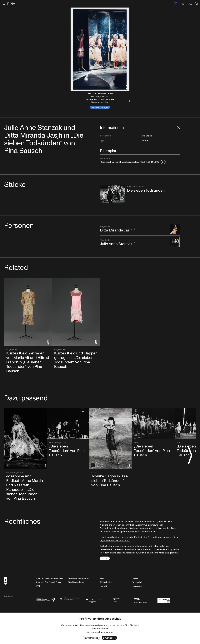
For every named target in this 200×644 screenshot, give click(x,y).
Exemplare (109, 151)
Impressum (137, 586)
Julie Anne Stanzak (134, 243)
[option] (100, 49)
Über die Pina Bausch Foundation (51, 578)
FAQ (38, 586)
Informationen (112, 128)
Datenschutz (137, 582)
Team (102, 578)
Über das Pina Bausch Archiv (49, 582)
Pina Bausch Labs (76, 582)
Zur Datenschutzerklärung (100, 632)
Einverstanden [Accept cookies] (109, 638)
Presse (135, 578)
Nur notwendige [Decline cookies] (91, 638)
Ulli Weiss (147, 136)
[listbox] (100, 49)
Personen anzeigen (100, 107)
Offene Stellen (106, 582)
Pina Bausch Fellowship (78, 578)
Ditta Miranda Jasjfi (134, 229)
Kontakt (105, 558)
